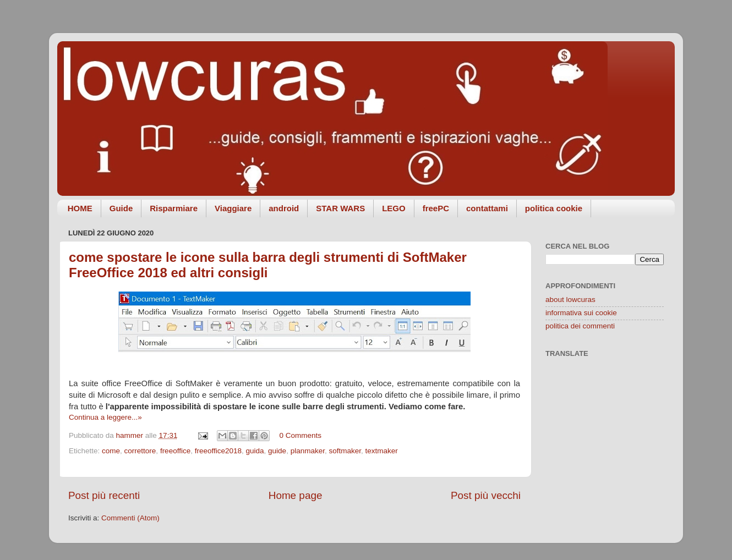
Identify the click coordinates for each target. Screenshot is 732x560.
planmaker (308, 451)
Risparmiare (174, 208)
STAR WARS (340, 208)
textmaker (382, 451)
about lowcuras (570, 300)
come (111, 451)
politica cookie (554, 208)
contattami (487, 208)
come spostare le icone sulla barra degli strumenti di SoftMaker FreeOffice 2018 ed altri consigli (268, 265)
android (284, 208)
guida (255, 451)
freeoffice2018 (218, 451)
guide (277, 451)
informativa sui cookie (581, 313)
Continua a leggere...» (105, 417)
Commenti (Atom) (130, 518)
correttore (140, 451)
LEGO (394, 208)
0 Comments (300, 435)
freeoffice (175, 451)
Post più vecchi (486, 495)
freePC (436, 208)
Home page (296, 495)
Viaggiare (233, 208)
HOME (80, 208)
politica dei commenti (580, 326)
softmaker (345, 451)
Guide (121, 208)
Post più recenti (104, 495)
